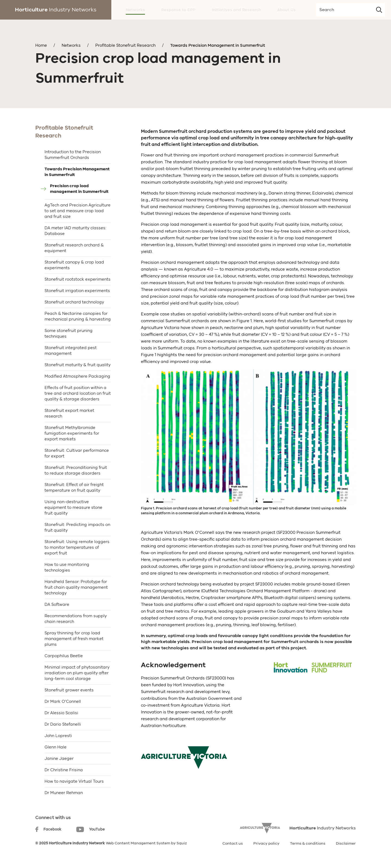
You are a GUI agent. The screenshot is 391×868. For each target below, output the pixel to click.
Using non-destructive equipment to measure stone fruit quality (73, 507)
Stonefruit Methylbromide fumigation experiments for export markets (72, 433)
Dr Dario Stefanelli (63, 724)
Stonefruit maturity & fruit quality (78, 365)
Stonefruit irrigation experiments (77, 291)
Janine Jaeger (59, 759)
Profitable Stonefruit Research (125, 45)
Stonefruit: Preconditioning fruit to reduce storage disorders (76, 470)
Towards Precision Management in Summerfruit (218, 45)
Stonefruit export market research (69, 413)
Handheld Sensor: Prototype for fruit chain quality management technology (76, 587)
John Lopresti (58, 736)
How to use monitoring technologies (67, 567)
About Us (286, 10)
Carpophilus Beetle (64, 656)
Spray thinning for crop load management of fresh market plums (74, 639)
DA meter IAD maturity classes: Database (75, 231)
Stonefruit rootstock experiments (78, 279)
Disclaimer (346, 843)
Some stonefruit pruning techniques (69, 333)
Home (41, 45)
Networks (135, 10)
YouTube (91, 829)
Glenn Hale (56, 747)
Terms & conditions (308, 843)
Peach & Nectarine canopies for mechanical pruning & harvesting (78, 316)
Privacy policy (266, 843)
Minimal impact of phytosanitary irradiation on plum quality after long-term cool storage (77, 673)
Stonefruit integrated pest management (71, 351)
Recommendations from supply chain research (76, 619)
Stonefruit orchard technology (74, 302)
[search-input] (351, 10)
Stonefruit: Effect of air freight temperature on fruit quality (74, 488)
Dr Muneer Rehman (64, 793)
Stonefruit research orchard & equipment (74, 248)
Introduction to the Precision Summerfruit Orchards (73, 155)
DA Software (57, 604)
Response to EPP (178, 10)
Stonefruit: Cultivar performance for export (77, 453)
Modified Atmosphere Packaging (77, 376)
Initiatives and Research (236, 10)
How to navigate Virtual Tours (74, 781)
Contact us (233, 843)
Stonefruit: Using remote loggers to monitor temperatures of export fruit (77, 547)
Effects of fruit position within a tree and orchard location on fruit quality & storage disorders (78, 393)
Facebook (48, 829)
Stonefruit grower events (69, 690)
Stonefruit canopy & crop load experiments (74, 265)
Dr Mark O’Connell (63, 701)
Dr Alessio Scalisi (61, 713)
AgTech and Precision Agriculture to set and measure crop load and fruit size (78, 211)
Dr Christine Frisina (64, 770)
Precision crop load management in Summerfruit (79, 189)
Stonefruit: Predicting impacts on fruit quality (77, 527)
